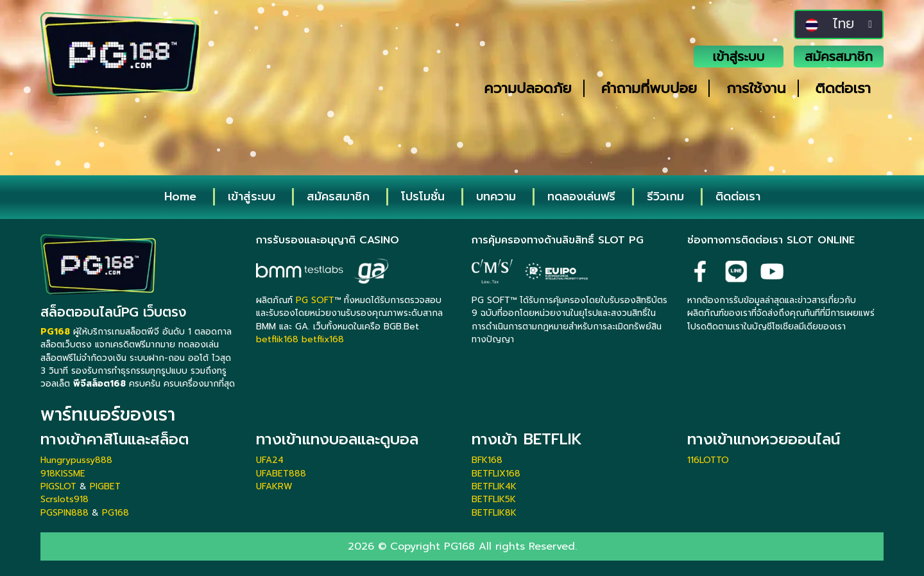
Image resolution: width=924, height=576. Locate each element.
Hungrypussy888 (76, 460)
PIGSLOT (58, 486)
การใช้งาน (756, 88)
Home (180, 196)
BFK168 (487, 460)
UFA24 (270, 460)
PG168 (116, 513)
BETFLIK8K (494, 513)
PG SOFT (315, 300)
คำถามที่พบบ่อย (649, 88)
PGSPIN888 (64, 513)
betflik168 (277, 339)
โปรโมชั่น (423, 196)
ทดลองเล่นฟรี (581, 196)
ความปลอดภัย (527, 88)
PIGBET (105, 486)
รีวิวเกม (665, 196)
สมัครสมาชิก (839, 57)
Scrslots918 (64, 499)
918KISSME (63, 474)
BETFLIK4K (494, 486)
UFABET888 (281, 474)
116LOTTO (708, 460)
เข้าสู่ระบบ (739, 57)
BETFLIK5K (494, 499)
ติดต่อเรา (843, 88)
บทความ (496, 196)
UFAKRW (274, 486)
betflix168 (323, 339)
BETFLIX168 (496, 474)
